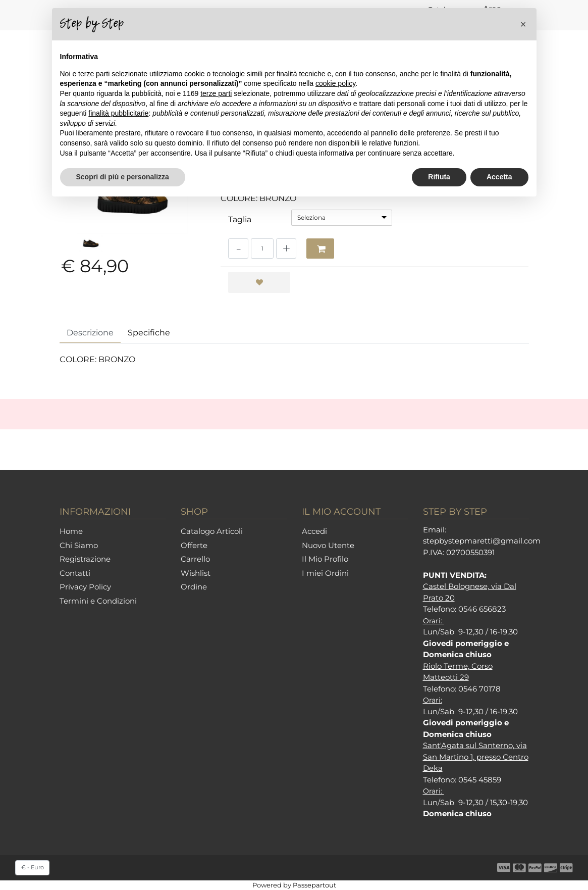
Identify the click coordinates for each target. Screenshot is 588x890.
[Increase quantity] (286, 249)
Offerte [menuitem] (194, 545)
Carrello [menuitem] (195, 559)
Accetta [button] (499, 177)
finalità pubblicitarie (118, 113)
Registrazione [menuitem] (85, 559)
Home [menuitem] (71, 531)
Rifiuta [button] (439, 177)
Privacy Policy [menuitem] (85, 587)
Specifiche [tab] (149, 333)
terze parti (216, 93)
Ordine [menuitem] (194, 587)
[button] (523, 24)
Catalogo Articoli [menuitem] (212, 531)
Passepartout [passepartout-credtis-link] (314, 885)
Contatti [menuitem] (75, 573)
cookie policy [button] (335, 83)
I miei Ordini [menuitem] (325, 573)
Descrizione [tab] (90, 333)
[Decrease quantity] (238, 249)
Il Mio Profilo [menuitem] (325, 559)
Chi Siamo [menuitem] (79, 545)
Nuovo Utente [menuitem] (328, 545)
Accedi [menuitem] (314, 531)
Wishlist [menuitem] (196, 573)
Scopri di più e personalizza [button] (123, 177)
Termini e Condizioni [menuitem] (98, 601)
